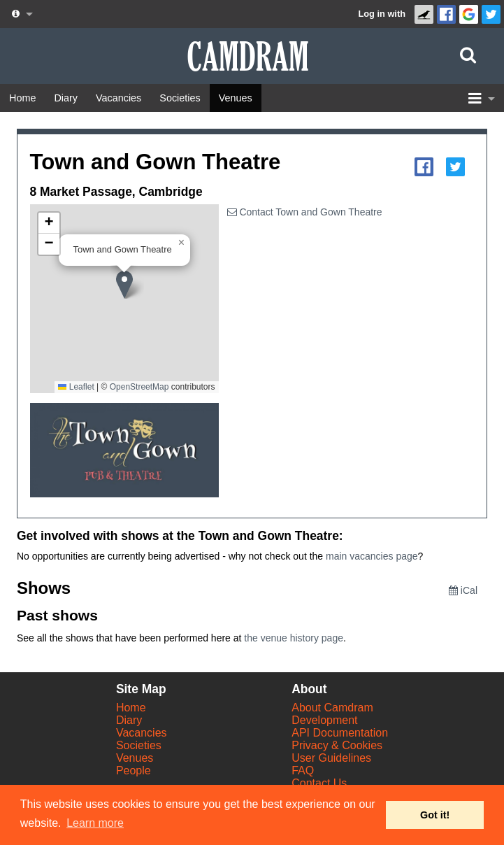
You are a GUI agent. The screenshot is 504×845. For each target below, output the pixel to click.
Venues (135, 758)
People (134, 771)
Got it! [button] (435, 815)
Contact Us (319, 783)
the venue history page (294, 638)
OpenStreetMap (139, 387)
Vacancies (142, 733)
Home (131, 708)
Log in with (382, 14)
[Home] (22, 98)
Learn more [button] (95, 823)
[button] (130, 285)
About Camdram (332, 708)
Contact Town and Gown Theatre (305, 212)
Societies (139, 745)
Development (324, 720)
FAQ (303, 771)
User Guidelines (331, 758)
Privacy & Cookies (337, 745)
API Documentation (340, 733)
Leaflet (76, 387)
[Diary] (66, 98)
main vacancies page (372, 556)
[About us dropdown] (21, 14)
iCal (463, 590)
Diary (129, 720)
